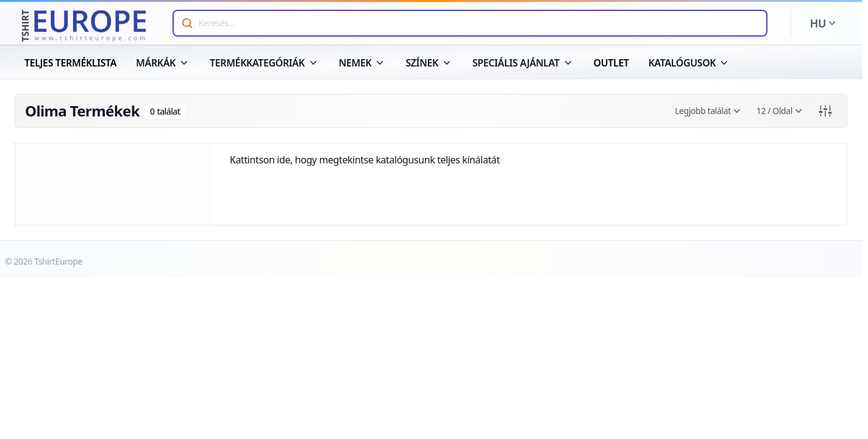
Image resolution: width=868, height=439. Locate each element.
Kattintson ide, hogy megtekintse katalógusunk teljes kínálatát (365, 160)
